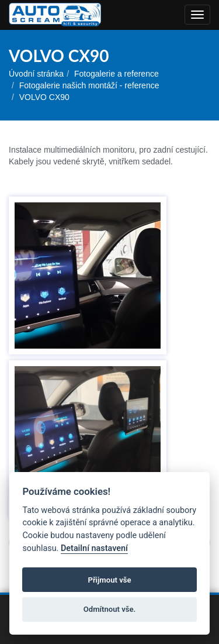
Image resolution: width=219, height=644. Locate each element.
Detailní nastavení (94, 548)
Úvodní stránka (36, 74)
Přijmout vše (109, 580)
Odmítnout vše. (110, 609)
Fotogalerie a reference (117, 74)
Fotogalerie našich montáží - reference (89, 85)
